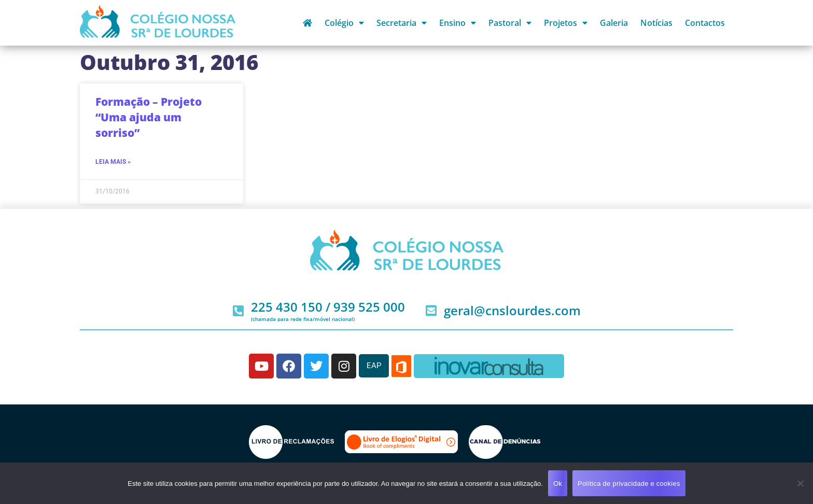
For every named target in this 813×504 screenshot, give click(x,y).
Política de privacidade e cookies (629, 484)
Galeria (614, 23)
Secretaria (402, 23)
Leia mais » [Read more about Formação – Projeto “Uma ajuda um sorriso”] (113, 162)
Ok (558, 484)
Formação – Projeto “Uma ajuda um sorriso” (149, 117)
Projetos (566, 23)
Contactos (705, 23)
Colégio (344, 23)
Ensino (458, 23)
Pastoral (510, 23)
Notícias (656, 23)
